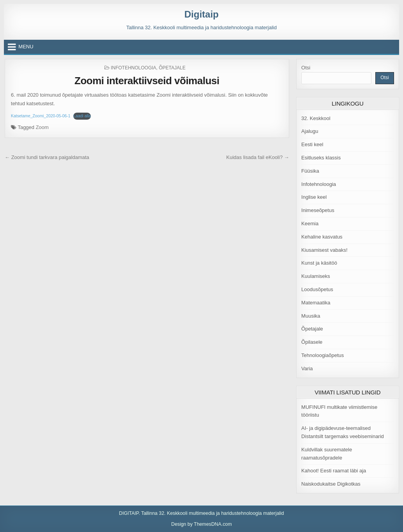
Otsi (306, 68)
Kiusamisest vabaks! (324, 250)
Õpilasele (312, 342)
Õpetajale (172, 68)
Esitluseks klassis (321, 158)
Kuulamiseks (316, 276)
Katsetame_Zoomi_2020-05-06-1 (41, 116)
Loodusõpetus (317, 289)
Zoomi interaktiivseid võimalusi (147, 81)
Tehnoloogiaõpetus (323, 355)
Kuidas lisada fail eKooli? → (258, 157)
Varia (307, 369)
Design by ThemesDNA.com (201, 524)
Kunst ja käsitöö (319, 263)
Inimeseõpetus (318, 210)
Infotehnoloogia (133, 68)
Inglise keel (314, 197)
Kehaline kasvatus (322, 237)
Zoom (42, 127)
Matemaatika (316, 303)
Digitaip (201, 14)
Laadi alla (82, 116)
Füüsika (310, 171)
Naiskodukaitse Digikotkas (331, 484)
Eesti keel (312, 144)
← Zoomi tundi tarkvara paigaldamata (47, 157)
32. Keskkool (316, 118)
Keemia (310, 224)
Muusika (311, 316)
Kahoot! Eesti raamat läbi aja (334, 471)
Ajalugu (310, 131)
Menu (26, 47)
